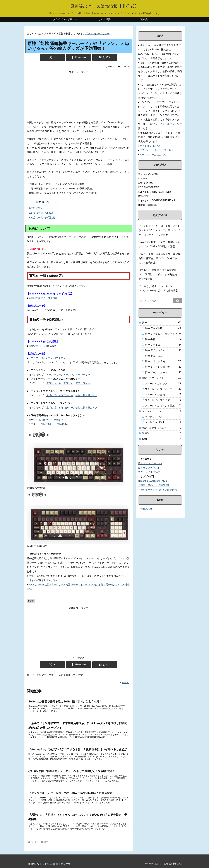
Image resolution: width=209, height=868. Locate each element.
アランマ (68, 375)
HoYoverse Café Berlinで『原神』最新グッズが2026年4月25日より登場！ (159, 244)
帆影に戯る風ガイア (86, 395)
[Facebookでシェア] (78, 57)
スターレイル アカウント (152, 472)
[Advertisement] (79, 96)
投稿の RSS (147, 509)
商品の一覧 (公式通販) (43, 218)
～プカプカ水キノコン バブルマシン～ (49, 358)
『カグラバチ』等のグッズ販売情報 (158, 490)
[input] (160, 301)
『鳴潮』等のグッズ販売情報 (154, 485)
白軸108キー (48, 424)
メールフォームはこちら (153, 155)
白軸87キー (46, 420)
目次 (38, 202)
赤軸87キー (60, 420)
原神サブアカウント (149, 468)
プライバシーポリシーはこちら (157, 150)
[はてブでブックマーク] (105, 57)
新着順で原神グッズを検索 (43, 298)
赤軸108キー (64, 424)
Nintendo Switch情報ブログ (153, 481)
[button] (178, 301)
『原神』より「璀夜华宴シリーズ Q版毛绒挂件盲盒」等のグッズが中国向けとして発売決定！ (159, 258)
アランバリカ (54, 375)
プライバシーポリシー (97, 34)
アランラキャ (83, 375)
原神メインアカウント (150, 463)
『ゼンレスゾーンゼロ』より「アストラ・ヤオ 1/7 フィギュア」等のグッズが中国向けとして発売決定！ (159, 230)
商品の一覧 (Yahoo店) (43, 213)
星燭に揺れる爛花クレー (60, 395)
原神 (31, 601)
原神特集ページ (37, 346)
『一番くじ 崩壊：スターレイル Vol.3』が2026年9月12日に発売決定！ (159, 289)
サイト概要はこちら (151, 146)
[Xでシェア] (52, 57)
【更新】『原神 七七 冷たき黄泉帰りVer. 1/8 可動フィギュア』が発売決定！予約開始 (159, 274)
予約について (38, 208)
